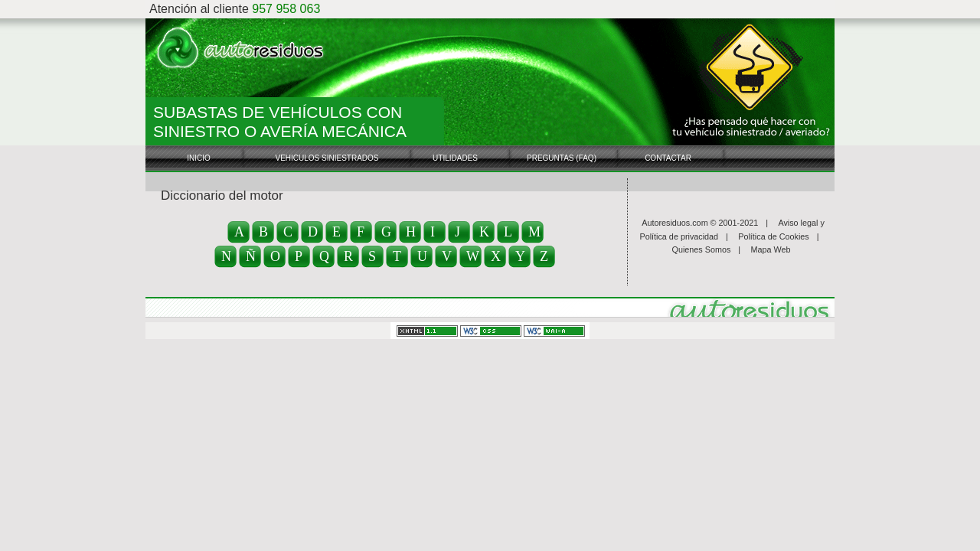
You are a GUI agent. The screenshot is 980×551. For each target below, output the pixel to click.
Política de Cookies (773, 236)
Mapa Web (770, 249)
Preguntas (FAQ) (562, 158)
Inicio (199, 158)
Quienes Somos (702, 249)
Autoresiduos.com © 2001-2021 (700, 223)
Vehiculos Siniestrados (327, 158)
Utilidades (455, 158)
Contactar (668, 158)
